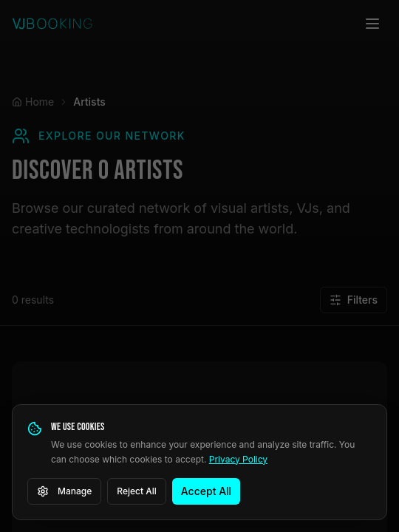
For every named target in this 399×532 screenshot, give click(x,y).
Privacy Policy (238, 459)
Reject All (137, 491)
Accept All (206, 491)
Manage (64, 491)
